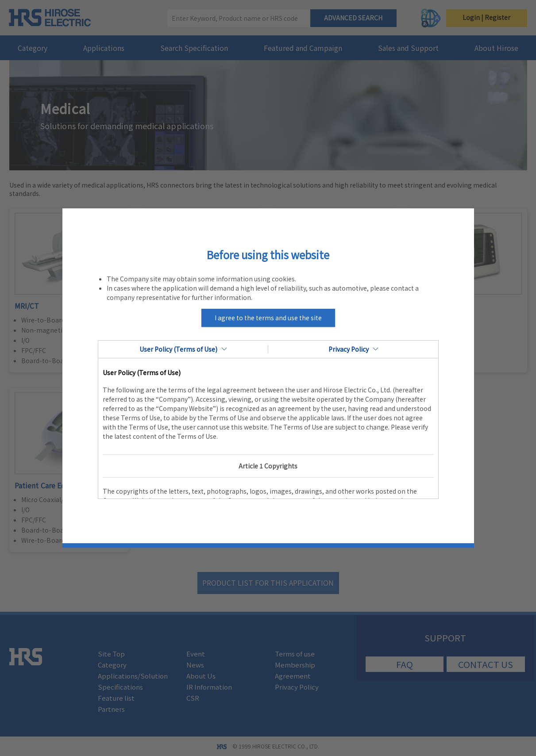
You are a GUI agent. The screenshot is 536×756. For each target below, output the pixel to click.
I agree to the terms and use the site (268, 318)
